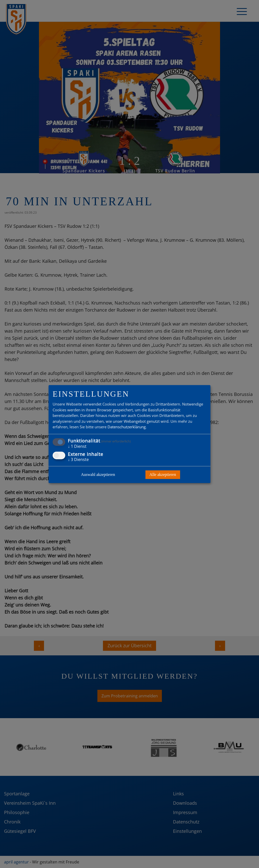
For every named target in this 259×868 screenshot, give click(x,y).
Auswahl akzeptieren (98, 475)
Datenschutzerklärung (127, 427)
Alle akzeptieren (163, 475)
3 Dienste (78, 459)
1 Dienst (77, 446)
